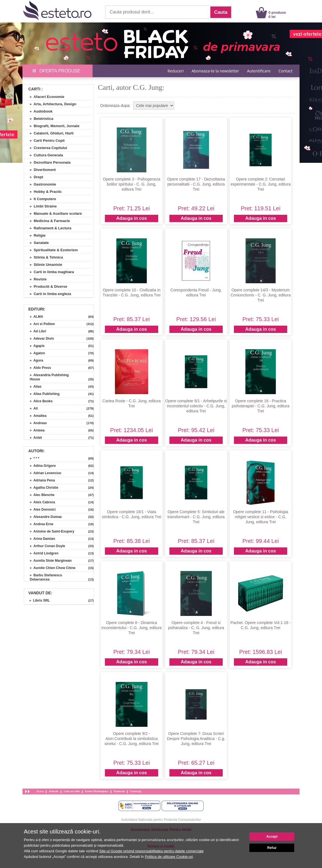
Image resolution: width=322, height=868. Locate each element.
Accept (272, 837)
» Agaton (37, 353)
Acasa (40, 791)
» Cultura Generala (44, 155)
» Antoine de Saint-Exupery (52, 531)
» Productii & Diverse (46, 286)
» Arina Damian (42, 539)
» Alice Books (41, 401)
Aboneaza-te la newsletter (215, 71)
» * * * (34, 458)
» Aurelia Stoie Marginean (51, 561)
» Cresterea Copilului (46, 148)
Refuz (272, 848)
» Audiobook (39, 111)
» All (34, 408)
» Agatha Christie (44, 488)
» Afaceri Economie (45, 97)
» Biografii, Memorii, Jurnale (52, 126)
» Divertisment (41, 170)
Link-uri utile (72, 791)
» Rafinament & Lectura (48, 228)
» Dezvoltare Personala (48, 162)
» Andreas (38, 423)
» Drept (34, 177)
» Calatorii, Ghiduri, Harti (50, 133)
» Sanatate (37, 243)
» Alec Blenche (42, 495)
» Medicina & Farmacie (48, 221)
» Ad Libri (38, 331)
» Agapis (37, 346)
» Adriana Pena (42, 480)
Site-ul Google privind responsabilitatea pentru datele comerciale (151, 851)
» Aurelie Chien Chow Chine (53, 568)
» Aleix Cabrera (42, 502)
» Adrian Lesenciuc (46, 473)
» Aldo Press (40, 368)
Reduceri (175, 71)
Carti (34, 89)
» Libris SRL (38, 600)
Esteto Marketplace (97, 791)
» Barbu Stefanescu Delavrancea (46, 577)
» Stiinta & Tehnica (44, 257)
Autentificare (259, 71)
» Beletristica (39, 119)
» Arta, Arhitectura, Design (51, 104)
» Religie (36, 235)
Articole (54, 791)
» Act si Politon (42, 324)
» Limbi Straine (41, 206)
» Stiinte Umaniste (44, 265)
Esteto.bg (136, 791)
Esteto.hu (119, 791)
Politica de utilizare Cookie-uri (169, 857)
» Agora (36, 360)
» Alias (36, 387)
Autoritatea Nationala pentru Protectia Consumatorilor (161, 820)
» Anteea (37, 430)
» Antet (36, 438)
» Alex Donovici (43, 510)
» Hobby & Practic (44, 192)
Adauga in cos (131, 218)
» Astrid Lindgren (44, 553)
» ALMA (36, 317)
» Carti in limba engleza (48, 294)
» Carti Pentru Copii (45, 141)
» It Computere (41, 199)
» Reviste (36, 279)
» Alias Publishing (45, 394)
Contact (286, 71)
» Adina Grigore (43, 466)
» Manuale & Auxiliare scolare (54, 213)
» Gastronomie (41, 184)
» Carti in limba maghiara (50, 272)
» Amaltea (38, 416)
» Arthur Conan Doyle (47, 546)
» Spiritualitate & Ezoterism (52, 250)
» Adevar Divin (42, 339)
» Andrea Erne (42, 524)
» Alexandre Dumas (46, 517)
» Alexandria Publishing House (49, 377)
